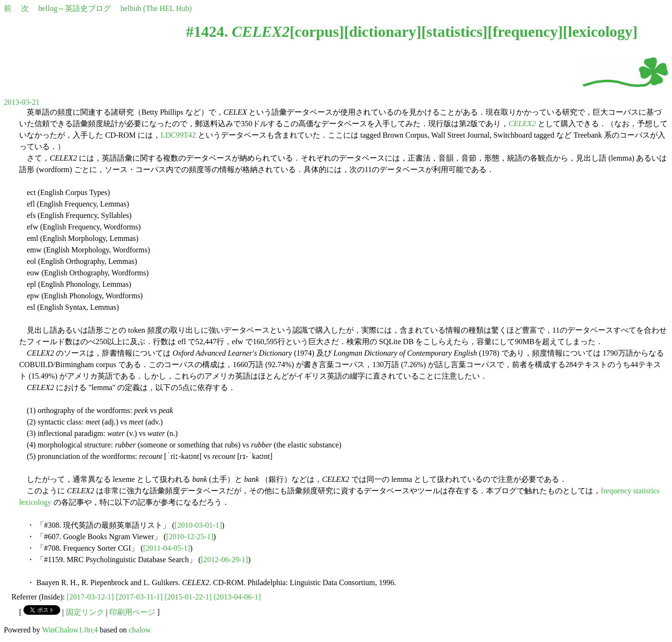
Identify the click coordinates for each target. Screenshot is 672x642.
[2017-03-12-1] (91, 597)
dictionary (382, 32)
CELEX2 (522, 124)
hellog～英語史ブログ (75, 8)
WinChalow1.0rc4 (70, 630)
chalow (140, 630)
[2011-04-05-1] (167, 548)
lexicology (600, 32)
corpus (317, 32)
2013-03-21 (22, 102)
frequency (525, 32)
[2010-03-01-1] (198, 525)
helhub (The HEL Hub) (156, 8)
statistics (454, 32)
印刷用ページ (132, 612)
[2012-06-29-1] (224, 560)
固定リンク (85, 612)
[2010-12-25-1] (190, 537)
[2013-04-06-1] (237, 597)
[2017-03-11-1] (139, 597)
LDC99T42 (178, 135)
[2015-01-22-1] (188, 597)
